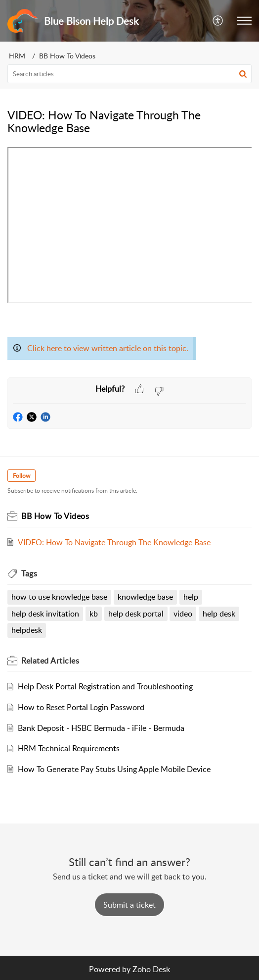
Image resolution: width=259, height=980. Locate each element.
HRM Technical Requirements (69, 748)
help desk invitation (45, 614)
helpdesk (27, 630)
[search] (129, 74)
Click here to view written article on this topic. (108, 348)
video (183, 614)
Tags (29, 573)
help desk (219, 614)
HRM (17, 56)
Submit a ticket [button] (129, 905)
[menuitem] (218, 21)
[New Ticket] (129, 905)
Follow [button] (22, 476)
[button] (244, 21)
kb (94, 614)
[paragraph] (129, 262)
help (191, 597)
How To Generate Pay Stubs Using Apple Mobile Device (114, 769)
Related (50, 661)
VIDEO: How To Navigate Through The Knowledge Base (114, 542)
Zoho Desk (151, 969)
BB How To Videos (67, 56)
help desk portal (136, 614)
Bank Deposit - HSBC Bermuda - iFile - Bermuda (101, 728)
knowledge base (145, 597)
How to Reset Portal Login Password (81, 707)
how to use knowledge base (59, 597)
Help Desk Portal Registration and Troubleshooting (105, 686)
